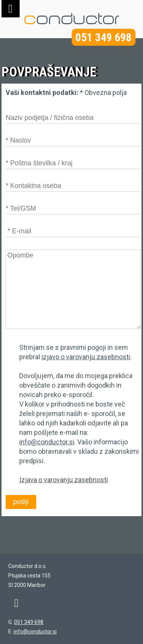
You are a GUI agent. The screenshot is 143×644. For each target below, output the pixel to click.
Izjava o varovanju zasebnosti (64, 480)
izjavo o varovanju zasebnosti (86, 357)
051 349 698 (104, 37)
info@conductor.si (47, 442)
